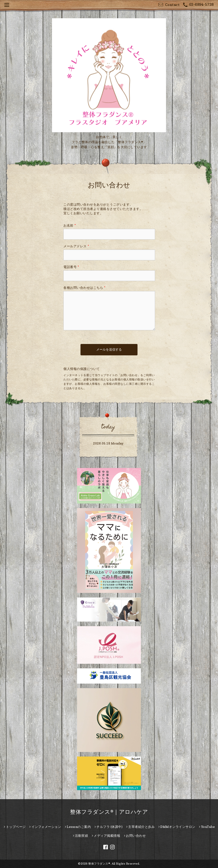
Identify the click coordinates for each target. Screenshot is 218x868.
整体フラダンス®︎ (99, 864)
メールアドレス (76, 246)
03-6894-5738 (198, 5)
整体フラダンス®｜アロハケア (109, 812)
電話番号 (71, 267)
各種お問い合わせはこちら (84, 288)
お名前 (70, 225)
